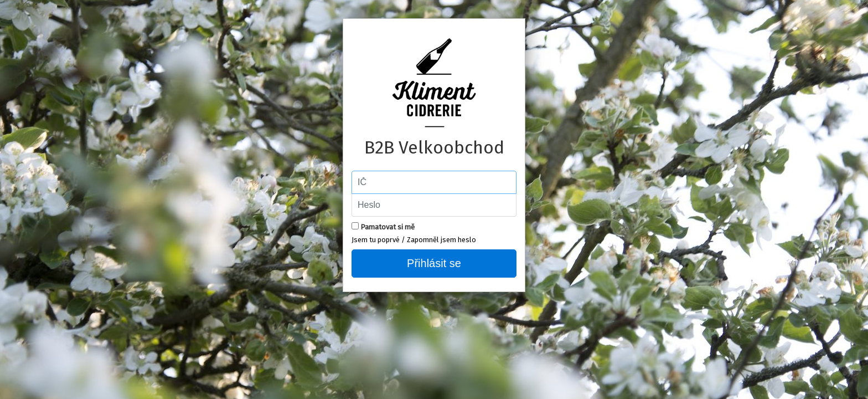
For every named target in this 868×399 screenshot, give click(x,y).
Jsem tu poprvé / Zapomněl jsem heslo (414, 240)
